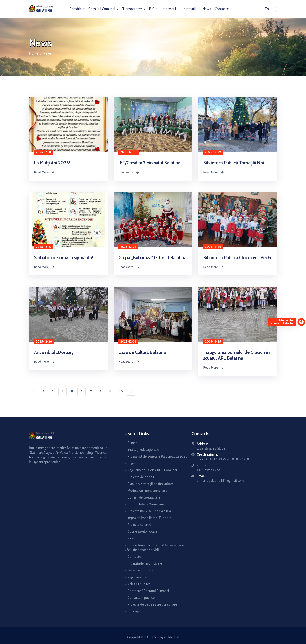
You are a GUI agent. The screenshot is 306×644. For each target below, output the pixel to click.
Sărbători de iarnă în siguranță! (64, 257)
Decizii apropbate (140, 570)
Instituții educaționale (143, 450)
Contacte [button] (222, 9)
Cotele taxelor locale (142, 531)
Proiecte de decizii (141, 477)
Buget (132, 463)
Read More (44, 172)
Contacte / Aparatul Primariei (148, 591)
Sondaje (133, 611)
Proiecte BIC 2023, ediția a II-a (149, 511)
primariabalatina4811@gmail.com (220, 481)
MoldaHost (171, 637)
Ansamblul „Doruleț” (54, 352)
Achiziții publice (139, 584)
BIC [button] (152, 9)
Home (34, 53)
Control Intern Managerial (146, 504)
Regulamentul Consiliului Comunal (152, 470)
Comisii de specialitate (144, 497)
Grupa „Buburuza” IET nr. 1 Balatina (152, 257)
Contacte (134, 557)
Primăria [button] (76, 9)
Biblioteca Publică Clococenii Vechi (237, 257)
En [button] (267, 9)
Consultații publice (141, 598)
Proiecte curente (139, 525)
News (47, 53)
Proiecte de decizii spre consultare (152, 604)
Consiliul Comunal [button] (102, 9)
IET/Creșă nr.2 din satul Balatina (149, 163)
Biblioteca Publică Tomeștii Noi (234, 163)
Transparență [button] (133, 9)
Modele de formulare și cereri (148, 491)
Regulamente (137, 577)
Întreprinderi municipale (145, 563)
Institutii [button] (189, 9)
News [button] (207, 9)
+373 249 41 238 (208, 470)
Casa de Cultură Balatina (142, 352)
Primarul (133, 443)
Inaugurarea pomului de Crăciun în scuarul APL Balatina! (236, 355)
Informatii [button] (169, 9)
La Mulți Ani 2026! (52, 163)
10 (121, 392)
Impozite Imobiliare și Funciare (149, 518)
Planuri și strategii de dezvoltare (150, 484)
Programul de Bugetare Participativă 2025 (157, 456)
